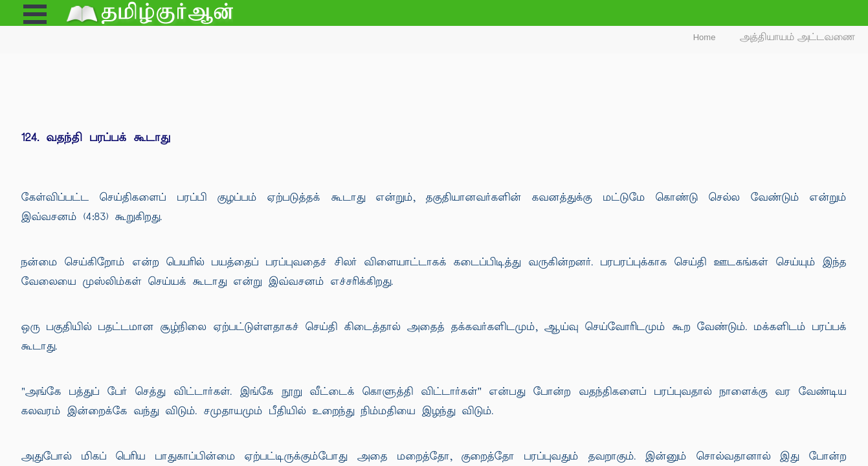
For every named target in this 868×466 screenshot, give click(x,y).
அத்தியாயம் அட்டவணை (798, 37)
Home (705, 37)
